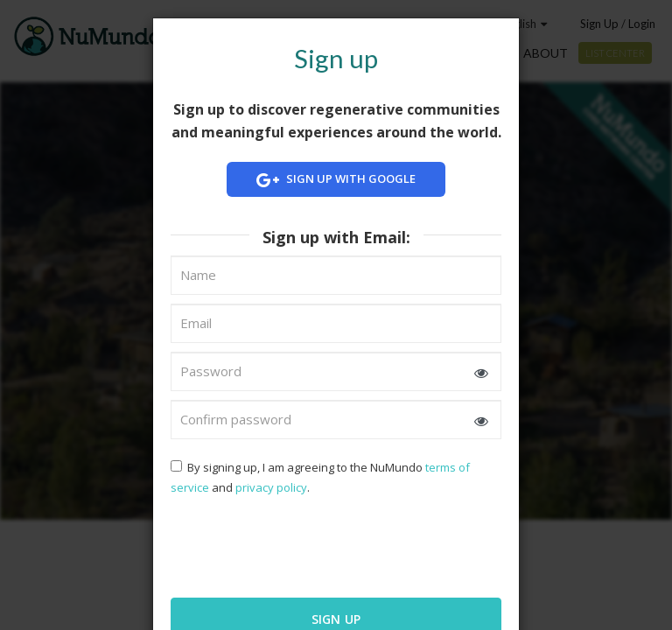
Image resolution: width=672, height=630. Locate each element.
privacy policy (271, 487)
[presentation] (283, 545)
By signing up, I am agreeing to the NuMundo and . (320, 477)
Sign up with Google (336, 180)
